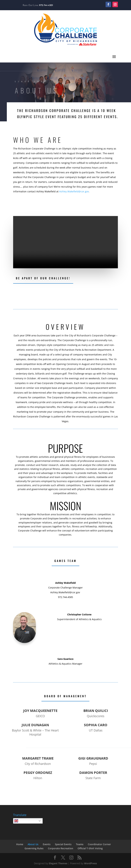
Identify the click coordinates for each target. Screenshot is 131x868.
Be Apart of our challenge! (43, 278)
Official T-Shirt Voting (90, 848)
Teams (80, 844)
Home (20, 844)
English (21, 821)
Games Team (65, 561)
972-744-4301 (46, 5)
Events (47, 844)
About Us (33, 844)
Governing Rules (34, 848)
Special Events (63, 844)
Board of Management (65, 696)
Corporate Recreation (61, 848)
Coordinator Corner (99, 844)
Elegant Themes (58, 863)
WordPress (90, 863)
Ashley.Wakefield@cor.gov (74, 191)
